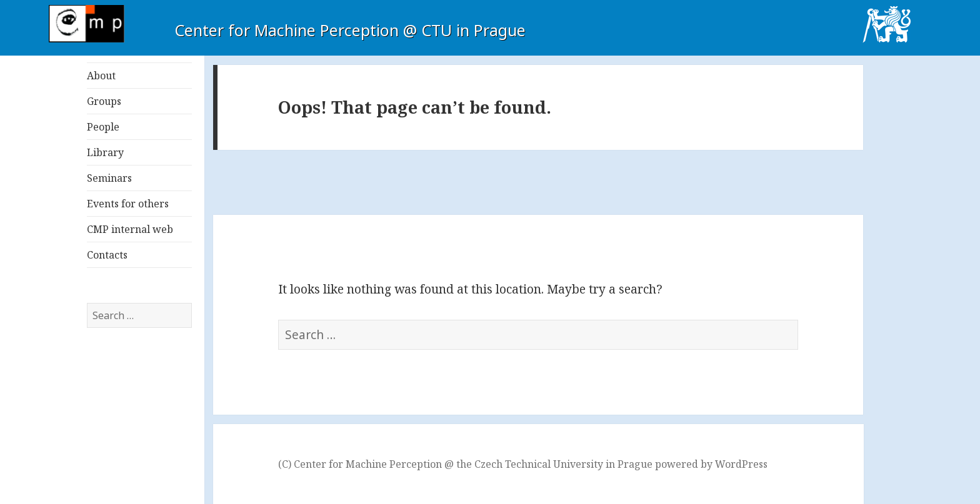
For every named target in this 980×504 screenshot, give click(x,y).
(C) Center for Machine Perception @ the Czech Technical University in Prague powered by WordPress (523, 464)
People (103, 127)
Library (105, 152)
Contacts (107, 255)
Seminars (109, 178)
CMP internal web (130, 229)
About (101, 76)
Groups (104, 101)
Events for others (128, 204)
